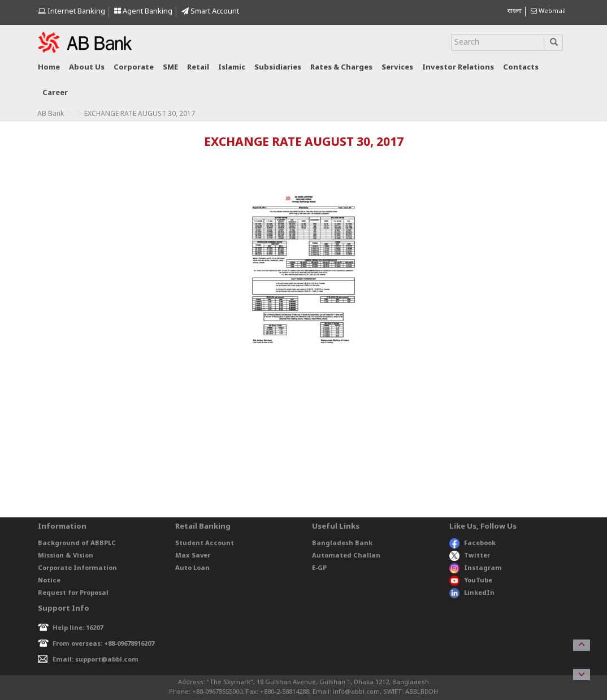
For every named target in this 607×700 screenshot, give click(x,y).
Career (55, 93)
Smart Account (210, 12)
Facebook (472, 543)
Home (49, 68)
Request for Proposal (73, 593)
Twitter (470, 556)
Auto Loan (192, 568)
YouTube (471, 581)
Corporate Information (77, 568)
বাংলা (514, 11)
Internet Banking (71, 12)
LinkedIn (472, 593)
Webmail (548, 11)
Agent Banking (143, 12)
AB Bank (51, 114)
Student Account (205, 543)
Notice (49, 581)
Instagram (476, 568)
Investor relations (458, 68)
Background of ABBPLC (77, 543)
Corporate (134, 68)
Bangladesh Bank (342, 543)
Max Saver (193, 556)
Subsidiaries (278, 68)
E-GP (319, 568)
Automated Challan (346, 556)
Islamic (232, 68)
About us (87, 68)
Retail (198, 68)
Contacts (521, 68)
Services (397, 68)
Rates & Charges (341, 68)
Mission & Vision (66, 556)
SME (170, 68)
